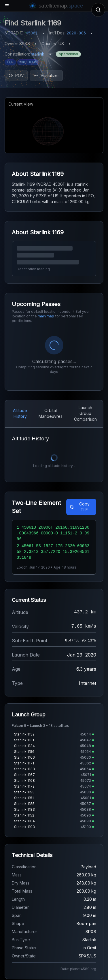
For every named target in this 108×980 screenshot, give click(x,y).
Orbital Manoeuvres (51, 413)
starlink (38, 54)
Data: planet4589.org (78, 969)
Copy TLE (80, 507)
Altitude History (20, 413)
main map (46, 316)
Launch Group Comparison (85, 413)
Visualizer (46, 75)
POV (16, 75)
